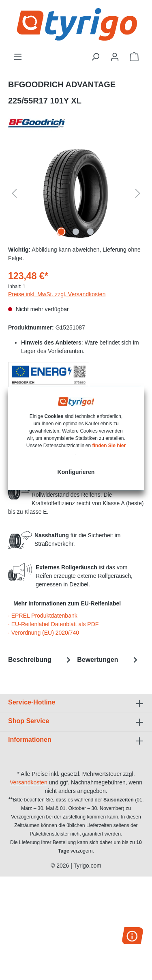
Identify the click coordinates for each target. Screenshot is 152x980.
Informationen (30, 740)
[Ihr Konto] (115, 57)
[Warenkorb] (134, 57)
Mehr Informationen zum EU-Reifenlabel (67, 603)
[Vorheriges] (14, 193)
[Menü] (18, 57)
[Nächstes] (138, 193)
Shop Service (29, 721)
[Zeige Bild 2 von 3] (76, 232)
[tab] (41, 660)
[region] (76, 193)
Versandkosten (29, 782)
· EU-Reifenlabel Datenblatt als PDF (53, 624)
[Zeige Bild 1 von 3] (61, 232)
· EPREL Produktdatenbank (43, 616)
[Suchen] (95, 57)
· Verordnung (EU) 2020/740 (44, 633)
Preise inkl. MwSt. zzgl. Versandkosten (57, 294)
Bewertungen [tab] (108, 660)
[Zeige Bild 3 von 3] (90, 232)
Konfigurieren (76, 472)
